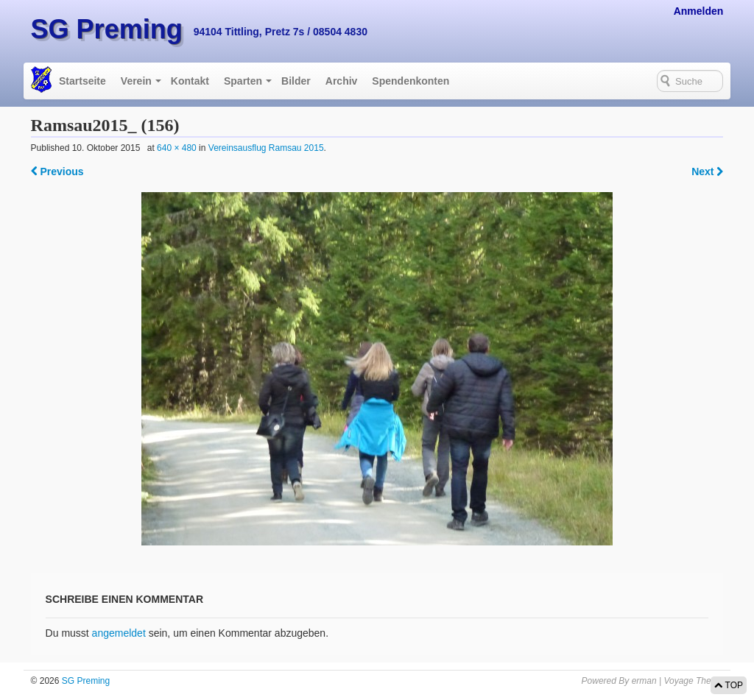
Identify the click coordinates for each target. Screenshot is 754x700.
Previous (57, 172)
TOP (729, 685)
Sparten (243, 81)
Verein (136, 81)
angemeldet (119, 633)
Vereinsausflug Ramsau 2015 (266, 148)
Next (707, 172)
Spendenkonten (411, 81)
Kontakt (190, 81)
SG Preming (107, 29)
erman (644, 681)
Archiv (342, 81)
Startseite (82, 81)
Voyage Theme (693, 681)
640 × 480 (177, 148)
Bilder (296, 81)
